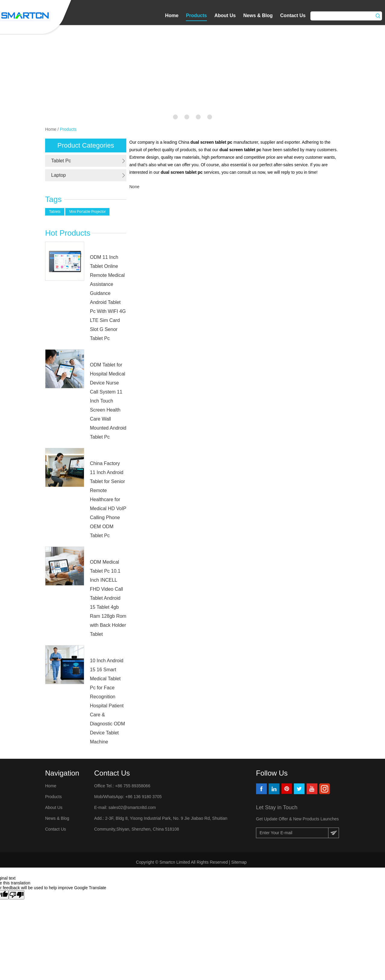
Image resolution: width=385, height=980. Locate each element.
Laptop (59, 175)
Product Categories (86, 145)
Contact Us (293, 15)
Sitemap (240, 862)
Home (172, 15)
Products (196, 15)
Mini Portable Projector (87, 212)
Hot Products (68, 233)
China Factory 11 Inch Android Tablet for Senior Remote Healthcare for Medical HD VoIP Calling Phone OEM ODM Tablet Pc (108, 499)
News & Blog (258, 15)
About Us (225, 15)
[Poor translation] (17, 895)
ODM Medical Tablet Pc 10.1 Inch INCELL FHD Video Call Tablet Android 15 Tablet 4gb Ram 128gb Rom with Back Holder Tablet (108, 598)
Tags (53, 199)
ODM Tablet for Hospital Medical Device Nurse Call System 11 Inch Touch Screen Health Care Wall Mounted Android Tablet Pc (108, 401)
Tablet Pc (61, 161)
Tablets (55, 212)
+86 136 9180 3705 (143, 797)
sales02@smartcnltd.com (132, 807)
